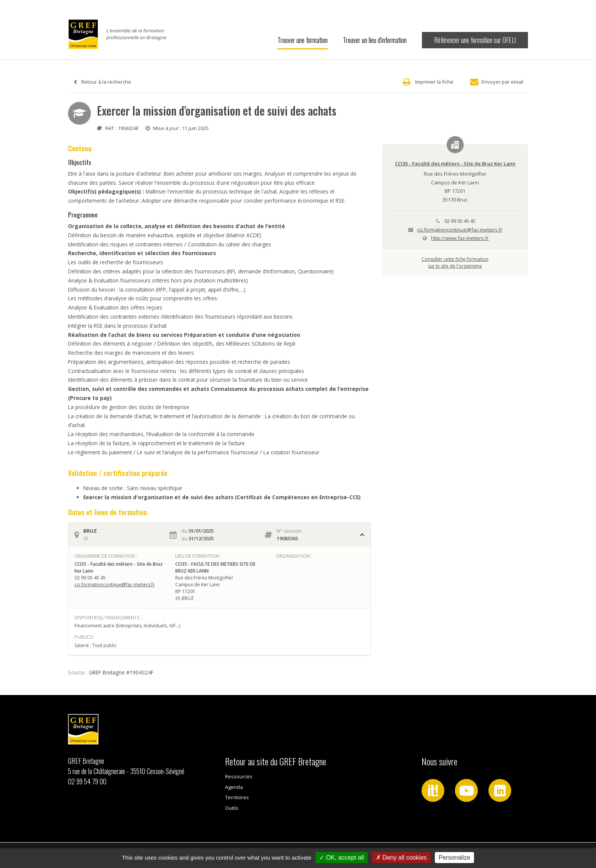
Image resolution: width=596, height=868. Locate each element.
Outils (232, 808)
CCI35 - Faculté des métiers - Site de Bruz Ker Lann (455, 163)
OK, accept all (342, 858)
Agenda (234, 787)
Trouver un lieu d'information (375, 40)
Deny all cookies (401, 858)
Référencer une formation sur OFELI (475, 40)
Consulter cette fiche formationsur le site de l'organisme (455, 263)
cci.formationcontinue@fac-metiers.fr (115, 585)
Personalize (455, 858)
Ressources (239, 776)
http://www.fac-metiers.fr (460, 238)
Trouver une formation (303, 40)
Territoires (237, 797)
